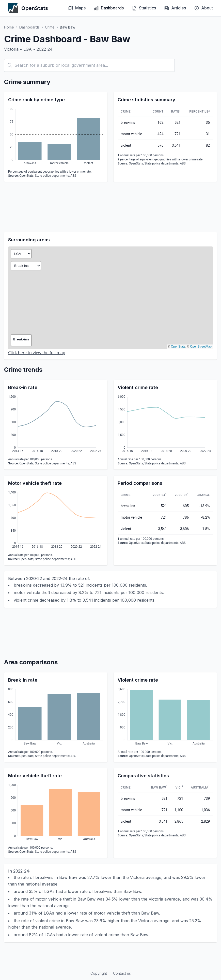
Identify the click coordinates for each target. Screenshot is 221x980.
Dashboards (29, 27)
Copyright (99, 973)
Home (9, 27)
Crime (50, 27)
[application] (56, 137)
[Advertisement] (110, 207)
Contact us (122, 973)
